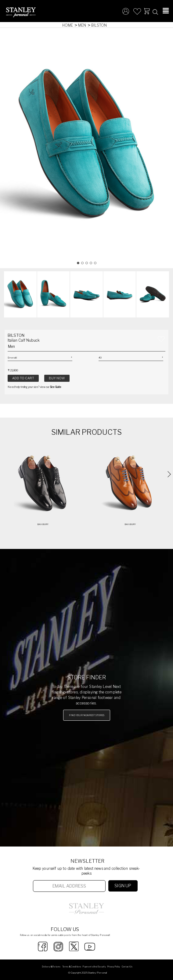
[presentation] (168, 474)
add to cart (23, 378)
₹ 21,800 (13, 370)
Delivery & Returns (51, 967)
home (68, 25)
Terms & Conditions (72, 967)
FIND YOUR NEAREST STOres (87, 715)
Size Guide (56, 387)
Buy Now (57, 378)
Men (82, 25)
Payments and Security (94, 967)
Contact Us (127, 967)
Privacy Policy (114, 967)
